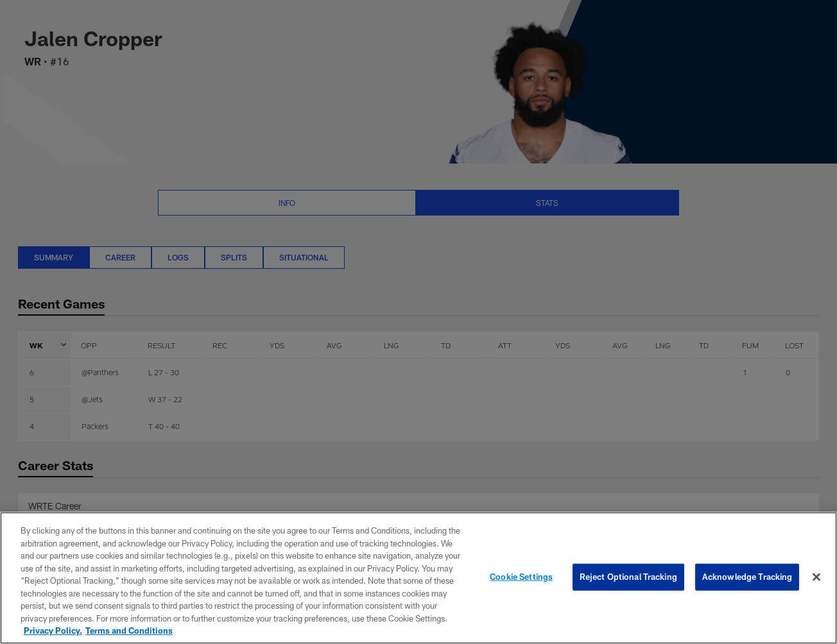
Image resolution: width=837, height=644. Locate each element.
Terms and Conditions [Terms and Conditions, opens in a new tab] (129, 631)
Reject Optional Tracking (628, 577)
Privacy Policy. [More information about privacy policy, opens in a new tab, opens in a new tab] (53, 631)
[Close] (816, 577)
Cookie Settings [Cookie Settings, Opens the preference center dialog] (521, 577)
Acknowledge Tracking (747, 577)
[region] (418, 578)
